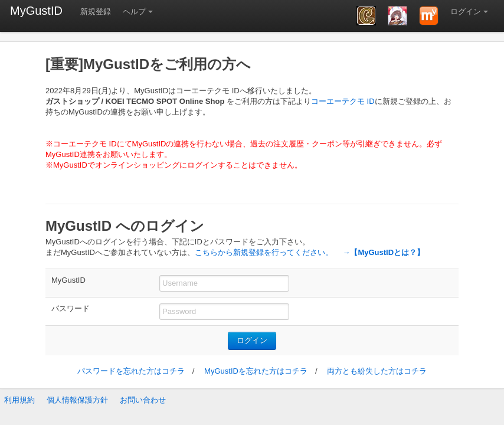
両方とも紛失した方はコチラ (377, 371)
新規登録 (96, 12)
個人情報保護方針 (77, 400)
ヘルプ (134, 12)
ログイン (466, 12)
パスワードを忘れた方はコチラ (131, 371)
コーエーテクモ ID (343, 101)
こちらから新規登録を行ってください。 (264, 252)
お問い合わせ (143, 400)
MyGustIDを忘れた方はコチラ (256, 371)
